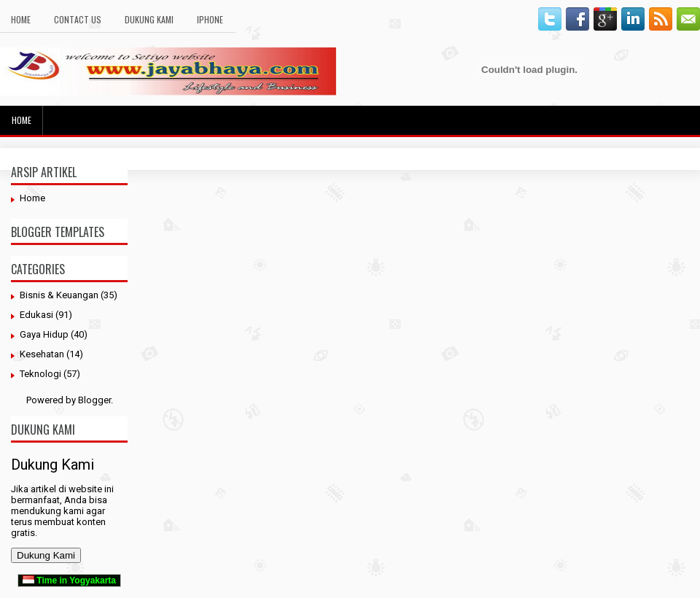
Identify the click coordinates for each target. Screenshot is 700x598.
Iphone (210, 19)
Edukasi (36, 315)
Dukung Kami (149, 19)
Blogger (94, 400)
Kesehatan (42, 354)
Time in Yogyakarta (69, 580)
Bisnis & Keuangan (59, 295)
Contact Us (78, 19)
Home (21, 19)
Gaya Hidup (44, 334)
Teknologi (40, 374)
